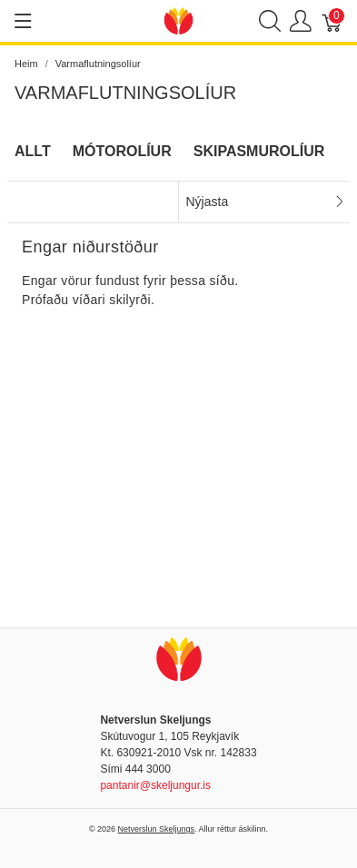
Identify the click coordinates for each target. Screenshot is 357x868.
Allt (33, 151)
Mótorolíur (122, 151)
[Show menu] (23, 21)
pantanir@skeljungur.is (155, 785)
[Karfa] (332, 21)
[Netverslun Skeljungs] (179, 20)
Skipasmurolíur (259, 151)
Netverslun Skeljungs (157, 829)
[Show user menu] (301, 21)
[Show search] (270, 21)
